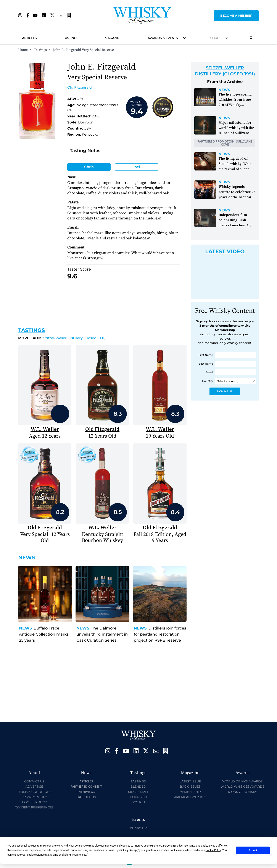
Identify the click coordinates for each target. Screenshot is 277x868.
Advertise (34, 787)
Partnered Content (86, 786)
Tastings (71, 38)
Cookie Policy (34, 802)
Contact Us (34, 781)
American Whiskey (190, 797)
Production (86, 797)
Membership (190, 792)
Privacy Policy (34, 797)
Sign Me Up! (225, 391)
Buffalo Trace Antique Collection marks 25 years (44, 634)
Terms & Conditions (34, 792)
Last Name (206, 364)
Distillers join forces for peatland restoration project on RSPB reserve (160, 634)
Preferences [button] (79, 855)
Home (23, 50)
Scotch (138, 802)
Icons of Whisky (242, 792)
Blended (138, 787)
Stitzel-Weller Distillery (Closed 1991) (62, 338)
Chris (89, 167)
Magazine (113, 38)
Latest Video (225, 251)
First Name (206, 355)
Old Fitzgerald (80, 87)
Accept (253, 850)
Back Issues (190, 787)
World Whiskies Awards (242, 787)
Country (208, 381)
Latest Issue (190, 781)
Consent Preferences (34, 807)
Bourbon (138, 797)
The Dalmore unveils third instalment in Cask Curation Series (102, 634)
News (25, 628)
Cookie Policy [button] (213, 850)
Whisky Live (139, 828)
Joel (136, 167)
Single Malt (138, 792)
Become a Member (236, 16)
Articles (29, 38)
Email (209, 372)
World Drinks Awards (242, 781)
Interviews (86, 792)
